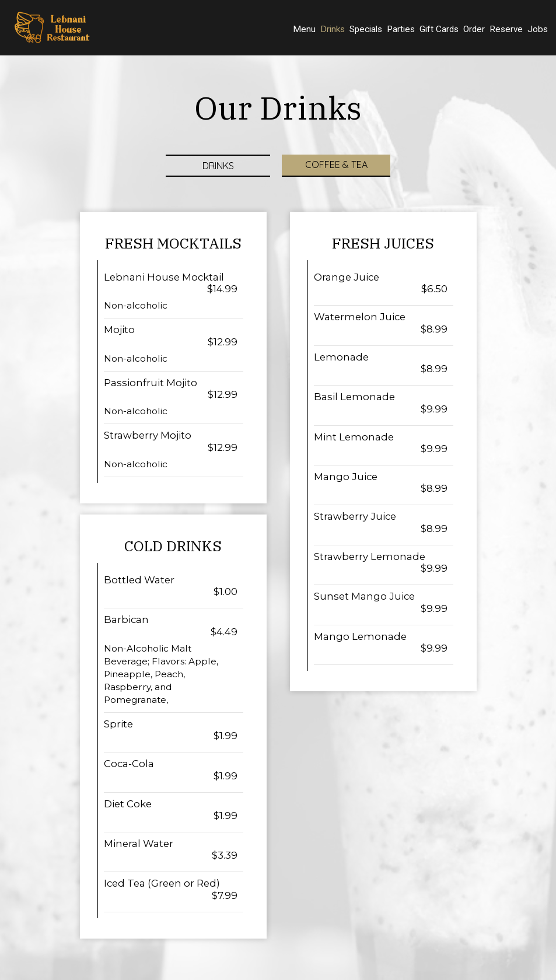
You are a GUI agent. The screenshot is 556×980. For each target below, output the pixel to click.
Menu (304, 29)
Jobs (538, 29)
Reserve (506, 29)
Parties (401, 29)
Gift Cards (439, 29)
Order (474, 29)
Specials (366, 29)
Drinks (333, 29)
